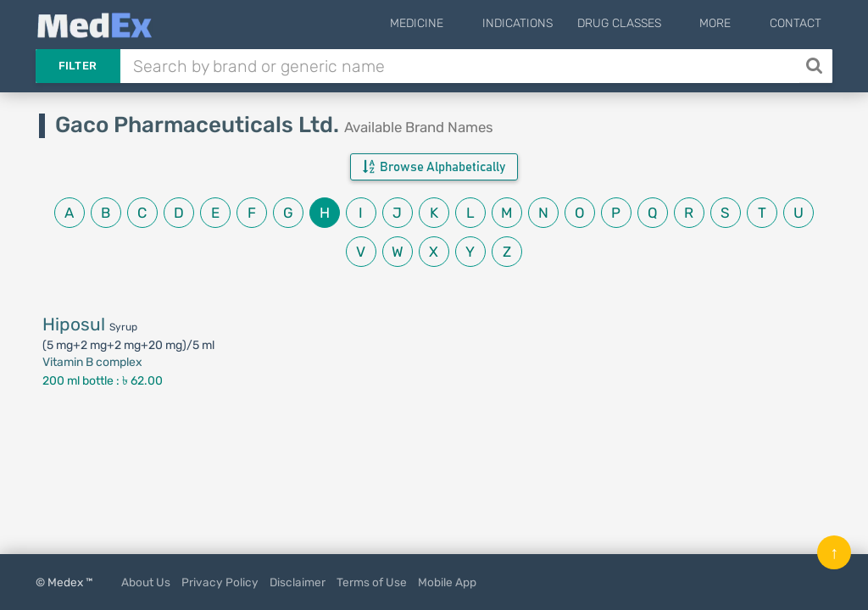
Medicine (459, 23)
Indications (545, 23)
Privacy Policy (220, 582)
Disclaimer (298, 582)
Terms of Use (372, 582)
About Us (146, 582)
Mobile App (447, 582)
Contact (796, 23)
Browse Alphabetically (434, 167)
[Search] (816, 66)
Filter (78, 66)
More (729, 23)
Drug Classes (647, 23)
